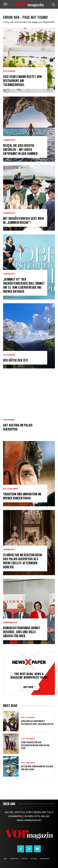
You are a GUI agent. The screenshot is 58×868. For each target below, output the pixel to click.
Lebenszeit (9, 140)
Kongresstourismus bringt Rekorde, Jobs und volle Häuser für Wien (22, 632)
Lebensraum (10, 622)
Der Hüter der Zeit (16, 360)
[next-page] (10, 783)
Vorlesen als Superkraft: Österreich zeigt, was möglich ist (37, 722)
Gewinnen (9, 420)
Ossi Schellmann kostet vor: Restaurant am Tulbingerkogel (23, 81)
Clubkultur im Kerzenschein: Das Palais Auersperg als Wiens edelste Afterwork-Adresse (23, 561)
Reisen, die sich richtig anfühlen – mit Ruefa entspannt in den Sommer (20, 149)
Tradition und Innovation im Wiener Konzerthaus (22, 496)
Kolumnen (9, 71)
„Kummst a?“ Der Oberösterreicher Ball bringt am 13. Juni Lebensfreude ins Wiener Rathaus (24, 285)
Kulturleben (11, 489)
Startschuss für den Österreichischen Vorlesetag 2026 (35, 745)
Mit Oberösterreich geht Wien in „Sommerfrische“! (23, 220)
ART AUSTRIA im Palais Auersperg (18, 427)
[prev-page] (5, 783)
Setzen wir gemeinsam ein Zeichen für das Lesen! (37, 768)
